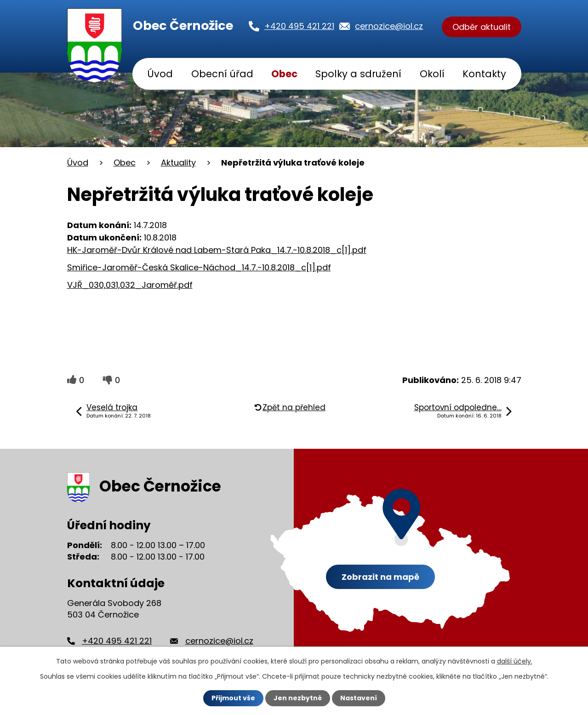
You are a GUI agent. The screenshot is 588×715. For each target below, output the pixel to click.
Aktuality (178, 163)
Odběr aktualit (482, 27)
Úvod (160, 74)
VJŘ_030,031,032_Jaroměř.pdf (130, 285)
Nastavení (359, 698)
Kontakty (484, 74)
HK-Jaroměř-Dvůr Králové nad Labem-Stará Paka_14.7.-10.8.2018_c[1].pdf (217, 250)
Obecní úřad (222, 74)
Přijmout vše (233, 698)
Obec (284, 74)
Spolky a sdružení (358, 74)
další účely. (515, 661)
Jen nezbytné (298, 698)
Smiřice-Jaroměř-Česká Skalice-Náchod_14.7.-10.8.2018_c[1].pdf (199, 267)
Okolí (432, 74)
